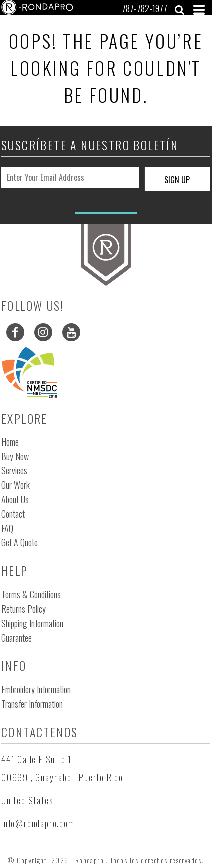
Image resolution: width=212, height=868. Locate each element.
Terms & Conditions (31, 594)
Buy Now (15, 456)
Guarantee (17, 638)
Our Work (16, 485)
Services (14, 470)
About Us (15, 499)
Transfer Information (32, 704)
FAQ (7, 528)
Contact (13, 514)
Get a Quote (20, 542)
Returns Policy (24, 609)
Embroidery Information (36, 689)
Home (10, 442)
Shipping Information (32, 623)
